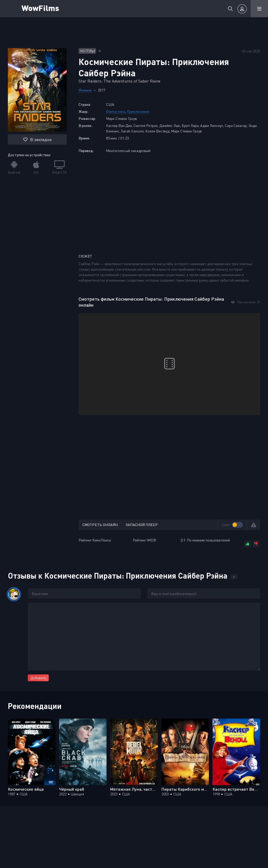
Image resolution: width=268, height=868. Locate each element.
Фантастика (116, 111)
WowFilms (41, 8)
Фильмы (85, 90)
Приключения (138, 111)
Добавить (38, 678)
